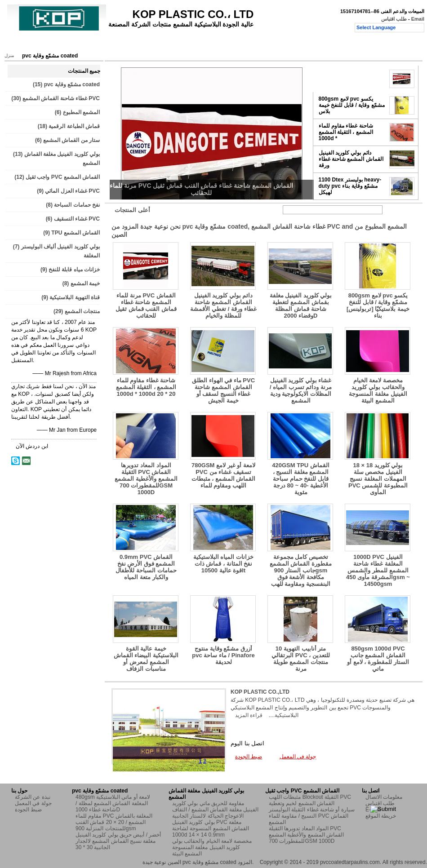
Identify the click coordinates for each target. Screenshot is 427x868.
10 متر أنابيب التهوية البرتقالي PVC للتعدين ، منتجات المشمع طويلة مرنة (301, 659)
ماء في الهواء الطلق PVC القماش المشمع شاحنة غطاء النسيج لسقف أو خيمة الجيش (223, 390)
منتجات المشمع (82, 311)
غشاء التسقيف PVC (77, 219)
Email (418, 19)
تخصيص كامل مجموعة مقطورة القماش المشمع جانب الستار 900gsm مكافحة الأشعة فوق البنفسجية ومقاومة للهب (301, 570)
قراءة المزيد (249, 715)
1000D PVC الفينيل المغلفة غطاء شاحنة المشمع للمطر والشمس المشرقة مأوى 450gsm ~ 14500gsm (378, 570)
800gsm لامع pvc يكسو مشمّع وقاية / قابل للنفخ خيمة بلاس (352, 105)
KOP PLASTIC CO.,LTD (260, 692)
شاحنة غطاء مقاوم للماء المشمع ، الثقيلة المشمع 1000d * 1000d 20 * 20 (146, 387)
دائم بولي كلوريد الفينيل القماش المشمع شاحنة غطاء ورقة (351, 159)
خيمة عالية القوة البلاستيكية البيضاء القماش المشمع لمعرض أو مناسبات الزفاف (146, 659)
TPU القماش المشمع (76, 233)
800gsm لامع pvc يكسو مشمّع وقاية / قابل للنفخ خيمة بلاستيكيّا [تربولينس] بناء (378, 306)
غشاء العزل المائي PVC (72, 191)
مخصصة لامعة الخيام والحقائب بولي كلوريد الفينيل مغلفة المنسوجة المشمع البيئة (378, 390)
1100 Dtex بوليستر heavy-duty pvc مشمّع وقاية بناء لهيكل (350, 186)
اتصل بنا (203, 44)
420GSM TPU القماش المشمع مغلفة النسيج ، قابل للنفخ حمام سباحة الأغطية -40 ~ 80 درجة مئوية (301, 479)
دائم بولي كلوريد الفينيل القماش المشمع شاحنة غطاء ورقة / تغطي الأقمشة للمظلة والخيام (223, 306)
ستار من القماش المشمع (71, 140)
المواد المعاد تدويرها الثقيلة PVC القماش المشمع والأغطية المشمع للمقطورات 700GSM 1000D (146, 479)
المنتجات (51, 44)
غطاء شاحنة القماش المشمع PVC (61, 98)
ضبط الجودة (168, 44)
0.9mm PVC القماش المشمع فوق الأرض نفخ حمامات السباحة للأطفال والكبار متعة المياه (146, 567)
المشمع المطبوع (81, 112)
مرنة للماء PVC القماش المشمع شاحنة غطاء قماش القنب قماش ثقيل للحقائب (146, 306)
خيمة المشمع (85, 283)
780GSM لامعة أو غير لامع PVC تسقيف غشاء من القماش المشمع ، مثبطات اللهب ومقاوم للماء (224, 475)
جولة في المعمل (122, 44)
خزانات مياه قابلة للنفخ (74, 270)
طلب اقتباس (394, 19)
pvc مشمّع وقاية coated (72, 84)
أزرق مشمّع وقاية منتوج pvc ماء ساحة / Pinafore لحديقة (223, 655)
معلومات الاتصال (384, 797)
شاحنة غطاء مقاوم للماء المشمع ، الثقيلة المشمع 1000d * (346, 132)
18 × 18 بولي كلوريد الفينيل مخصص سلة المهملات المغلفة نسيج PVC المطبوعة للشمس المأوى (378, 479)
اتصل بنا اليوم (247, 743)
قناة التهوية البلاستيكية (75, 297)
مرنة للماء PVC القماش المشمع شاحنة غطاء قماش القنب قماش (349, 79)
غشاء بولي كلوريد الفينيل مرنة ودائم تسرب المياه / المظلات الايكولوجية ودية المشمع (301, 390)
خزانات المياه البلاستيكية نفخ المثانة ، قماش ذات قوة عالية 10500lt (223, 564)
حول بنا (82, 44)
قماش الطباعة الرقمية (74, 126)
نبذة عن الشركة (33, 797)
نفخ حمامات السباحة (77, 205)
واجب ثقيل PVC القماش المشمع (63, 177)
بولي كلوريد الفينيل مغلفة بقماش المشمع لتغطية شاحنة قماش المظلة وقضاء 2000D (301, 306)
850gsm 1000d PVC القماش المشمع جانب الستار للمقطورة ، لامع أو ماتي (378, 659)
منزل (21, 44)
